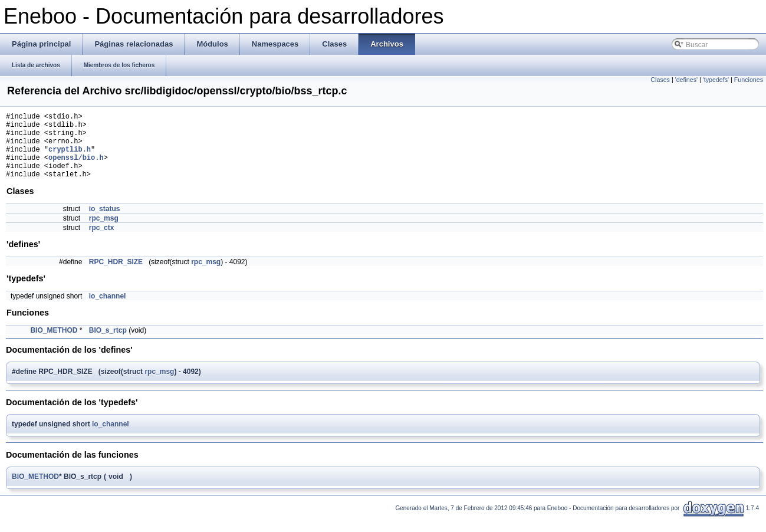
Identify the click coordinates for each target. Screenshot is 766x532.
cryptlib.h (70, 158)
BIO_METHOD (54, 344)
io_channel (108, 310)
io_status (105, 223)
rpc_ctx (102, 242)
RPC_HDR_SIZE (116, 276)
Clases (660, 80)
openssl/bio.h (76, 168)
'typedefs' (716, 80)
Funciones (749, 80)
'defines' (686, 80)
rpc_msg (104, 232)
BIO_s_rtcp (108, 344)
